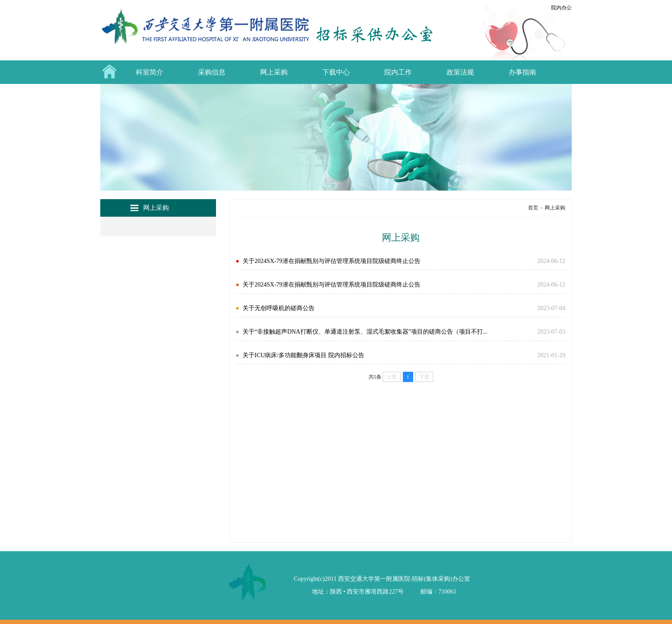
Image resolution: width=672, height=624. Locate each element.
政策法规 (460, 72)
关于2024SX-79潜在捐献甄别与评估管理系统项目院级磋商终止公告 (331, 261)
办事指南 (522, 72)
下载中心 (336, 72)
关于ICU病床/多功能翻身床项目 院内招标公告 (303, 355)
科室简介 (150, 72)
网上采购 (274, 72)
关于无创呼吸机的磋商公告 (279, 308)
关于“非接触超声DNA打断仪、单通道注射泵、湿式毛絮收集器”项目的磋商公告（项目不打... (365, 332)
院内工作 (398, 72)
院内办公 (561, 8)
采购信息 (212, 72)
